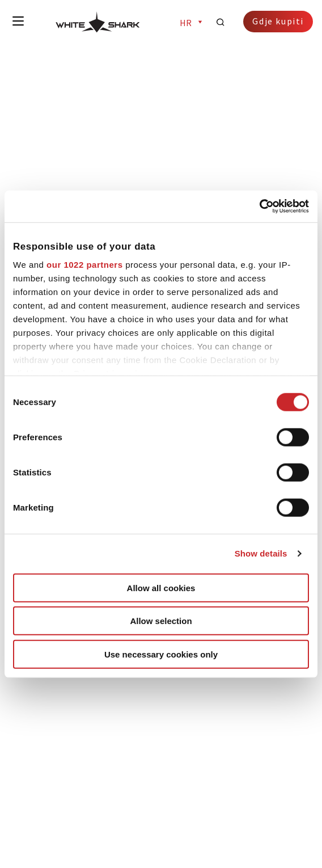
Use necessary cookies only (161, 654)
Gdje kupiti (278, 21)
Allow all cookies (161, 587)
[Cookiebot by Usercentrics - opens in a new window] (259, 207)
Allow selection (161, 621)
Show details (261, 553)
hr (192, 23)
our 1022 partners (84, 264)
